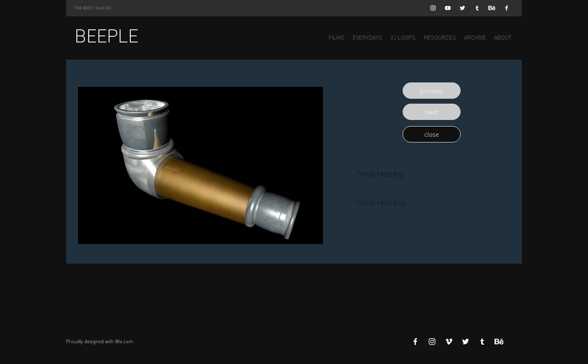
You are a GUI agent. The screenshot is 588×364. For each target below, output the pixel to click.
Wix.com (124, 342)
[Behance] (492, 8)
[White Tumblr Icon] (477, 8)
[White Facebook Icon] (507, 8)
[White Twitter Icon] (462, 8)
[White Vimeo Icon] (449, 342)
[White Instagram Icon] (433, 8)
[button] (432, 91)
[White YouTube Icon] (448, 8)
